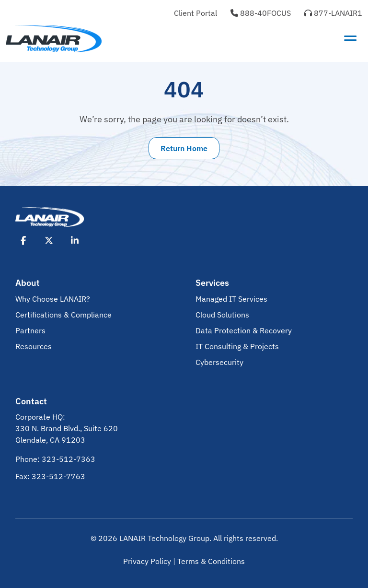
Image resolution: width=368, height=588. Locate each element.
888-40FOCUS (261, 13)
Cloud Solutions (222, 315)
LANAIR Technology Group (164, 538)
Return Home (184, 148)
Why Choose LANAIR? (53, 299)
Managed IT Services (231, 299)
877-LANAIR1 (333, 13)
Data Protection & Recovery (244, 330)
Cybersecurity (219, 362)
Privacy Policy (147, 561)
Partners (30, 330)
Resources (34, 346)
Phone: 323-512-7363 (55, 459)
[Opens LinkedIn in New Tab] (75, 240)
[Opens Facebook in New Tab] (23, 240)
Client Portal (195, 13)
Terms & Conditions (211, 561)
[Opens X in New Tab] (49, 240)
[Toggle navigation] (350, 38)
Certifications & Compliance (63, 315)
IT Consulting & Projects (237, 346)
